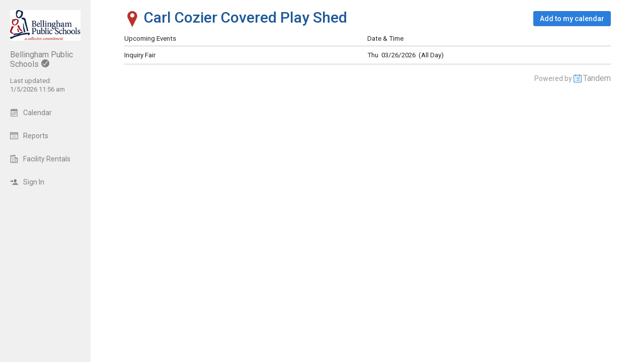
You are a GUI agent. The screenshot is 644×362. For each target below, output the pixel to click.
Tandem (597, 78)
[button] (572, 19)
